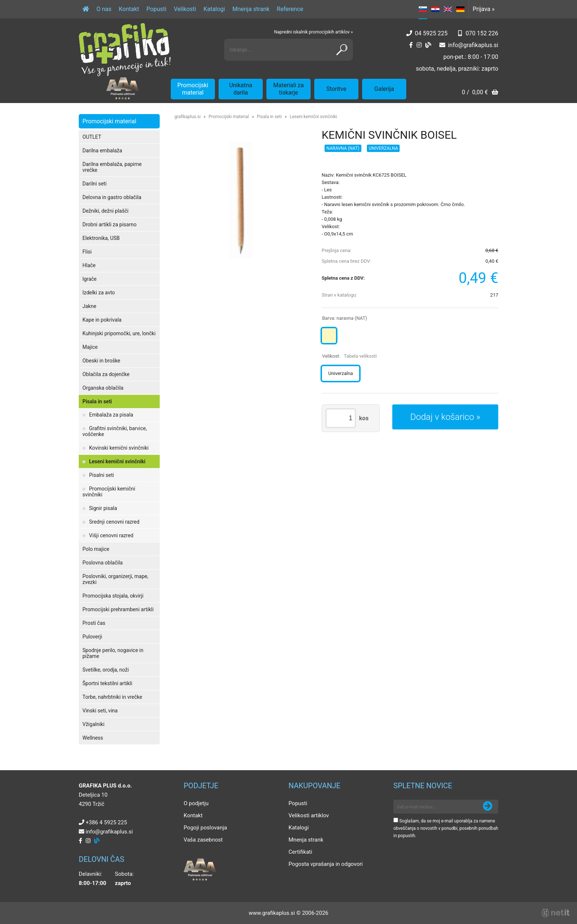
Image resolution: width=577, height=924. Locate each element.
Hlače (89, 265)
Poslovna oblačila (102, 563)
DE (460, 9)
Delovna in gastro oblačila (112, 197)
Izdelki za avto (99, 293)
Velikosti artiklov (309, 815)
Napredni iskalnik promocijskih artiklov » (314, 32)
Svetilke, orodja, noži (106, 670)
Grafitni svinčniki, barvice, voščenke (115, 431)
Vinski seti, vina (100, 711)
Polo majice (96, 549)
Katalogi (214, 9)
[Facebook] (411, 45)
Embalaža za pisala (111, 415)
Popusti (156, 9)
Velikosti (185, 9)
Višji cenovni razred (111, 535)
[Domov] (86, 9)
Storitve (336, 89)
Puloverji (92, 637)
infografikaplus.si (473, 45)
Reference (290, 9)
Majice (90, 347)
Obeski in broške (101, 361)
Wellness (93, 738)
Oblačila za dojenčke (106, 374)
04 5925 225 (431, 33)
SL (423, 9)
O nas (104, 9)
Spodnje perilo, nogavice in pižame (113, 653)
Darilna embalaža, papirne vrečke (112, 167)
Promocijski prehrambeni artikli (118, 609)
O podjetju (196, 803)
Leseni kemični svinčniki (117, 461)
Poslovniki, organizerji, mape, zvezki (115, 579)
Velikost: (349, 356)
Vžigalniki (93, 724)
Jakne (89, 306)
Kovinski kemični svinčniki (119, 448)
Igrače (90, 279)
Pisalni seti (102, 475)
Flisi (87, 252)
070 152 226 (482, 33)
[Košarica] (480, 93)
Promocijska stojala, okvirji (113, 596)
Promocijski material (193, 89)
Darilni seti (95, 184)
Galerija (384, 89)
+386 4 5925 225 (106, 822)
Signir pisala (103, 508)
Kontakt (129, 9)
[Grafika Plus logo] (125, 50)
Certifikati (300, 852)
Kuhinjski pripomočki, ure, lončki (119, 333)
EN (448, 9)
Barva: (344, 318)
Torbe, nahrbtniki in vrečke (112, 697)
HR (435, 9)
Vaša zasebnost (203, 840)
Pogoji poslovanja (205, 828)
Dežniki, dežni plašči (105, 211)
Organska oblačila (103, 388)
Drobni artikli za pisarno (109, 224)
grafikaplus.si (187, 117)
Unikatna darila (241, 89)
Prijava (484, 9)
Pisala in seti (97, 401)
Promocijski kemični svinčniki (109, 492)
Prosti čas (94, 623)
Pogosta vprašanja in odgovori (326, 864)
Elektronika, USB (101, 238)
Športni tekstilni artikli (107, 683)
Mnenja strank (251, 9)
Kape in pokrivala (102, 320)
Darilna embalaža (102, 151)
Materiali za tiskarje (289, 89)
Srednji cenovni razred (114, 522)
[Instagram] (419, 45)
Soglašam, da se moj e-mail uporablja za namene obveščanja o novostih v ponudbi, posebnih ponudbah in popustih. (446, 828)
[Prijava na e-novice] (488, 807)
